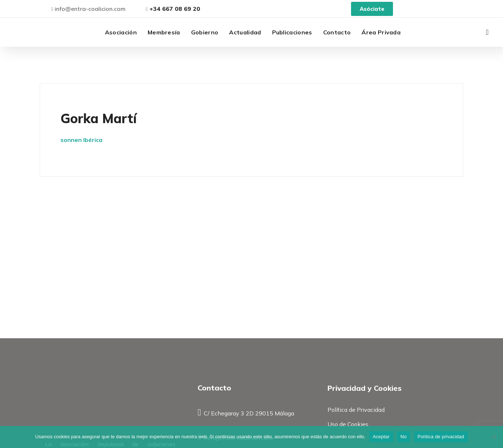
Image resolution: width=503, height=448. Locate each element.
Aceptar (381, 437)
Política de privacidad (441, 437)
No (404, 437)
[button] (487, 32)
